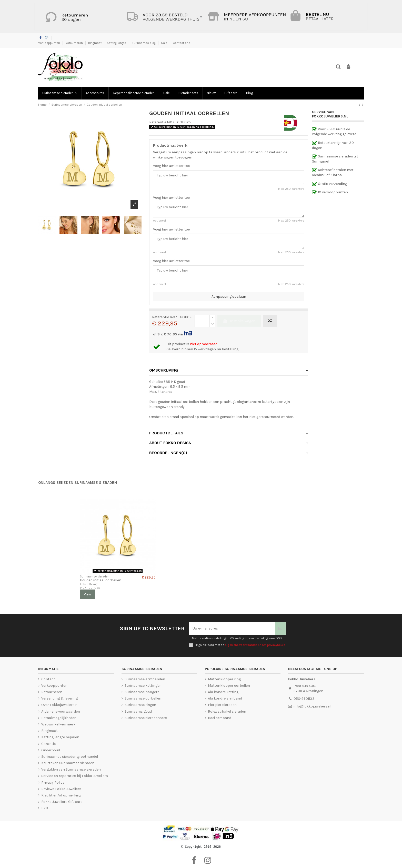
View (87, 594)
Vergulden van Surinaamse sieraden (71, 769)
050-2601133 (304, 699)
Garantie (48, 744)
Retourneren (74, 43)
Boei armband (220, 718)
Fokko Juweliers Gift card (62, 802)
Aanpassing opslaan (229, 297)
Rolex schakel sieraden (227, 711)
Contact (48, 679)
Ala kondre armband (225, 698)
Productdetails (229, 433)
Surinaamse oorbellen (143, 698)
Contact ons (182, 43)
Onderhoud (51, 750)
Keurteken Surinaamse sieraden (68, 763)
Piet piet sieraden (222, 705)
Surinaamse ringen (140, 705)
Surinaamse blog (144, 43)
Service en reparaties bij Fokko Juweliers (75, 776)
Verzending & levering (59, 698)
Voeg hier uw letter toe (171, 166)
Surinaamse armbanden (145, 679)
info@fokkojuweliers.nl (312, 706)
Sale (165, 43)
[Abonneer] (280, 628)
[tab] (229, 371)
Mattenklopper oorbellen (229, 686)
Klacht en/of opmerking (61, 795)
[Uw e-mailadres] (232, 628)
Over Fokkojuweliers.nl (60, 705)
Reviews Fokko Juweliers (61, 789)
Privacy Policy (53, 782)
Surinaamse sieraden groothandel (70, 757)
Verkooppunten (49, 43)
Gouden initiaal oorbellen (101, 580)
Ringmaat (95, 43)
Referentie (158, 122)
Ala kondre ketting (223, 692)
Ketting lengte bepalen (60, 737)
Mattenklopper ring (224, 679)
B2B (45, 808)
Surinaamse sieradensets (146, 718)
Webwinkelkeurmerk (58, 724)
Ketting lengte (117, 43)
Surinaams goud (138, 711)
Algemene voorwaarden (61, 711)
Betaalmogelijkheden (59, 718)
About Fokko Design (229, 443)
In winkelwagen (239, 321)
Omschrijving (229, 370)
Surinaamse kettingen (143, 686)
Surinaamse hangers (142, 692)
